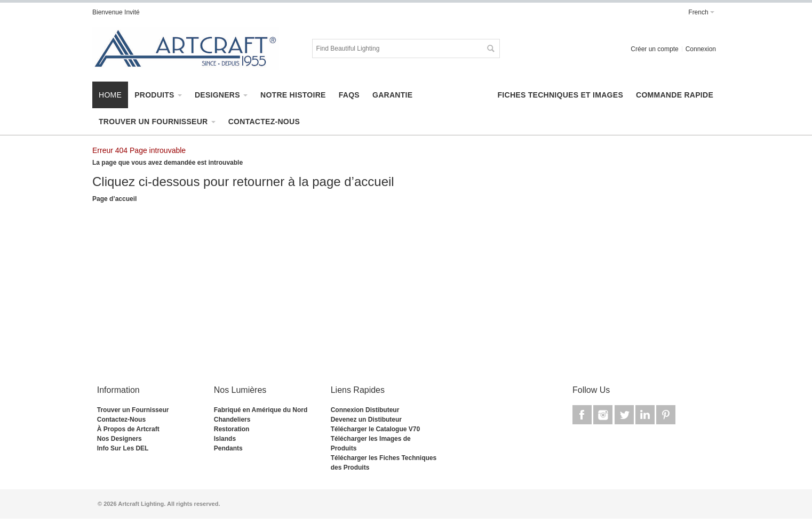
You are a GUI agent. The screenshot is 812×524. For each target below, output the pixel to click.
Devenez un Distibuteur (366, 420)
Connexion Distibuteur (365, 410)
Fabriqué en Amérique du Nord (261, 410)
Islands (225, 439)
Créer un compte (654, 49)
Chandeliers (232, 420)
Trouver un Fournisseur (133, 410)
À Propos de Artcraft (128, 429)
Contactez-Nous (121, 420)
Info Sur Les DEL (123, 448)
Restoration (232, 429)
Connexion (701, 49)
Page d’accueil (114, 199)
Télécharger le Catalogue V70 (375, 429)
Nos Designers (120, 439)
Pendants (228, 448)
